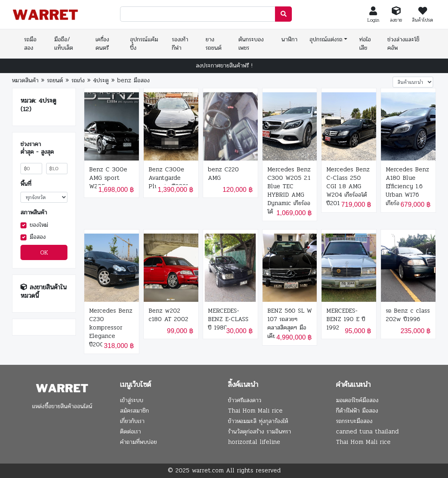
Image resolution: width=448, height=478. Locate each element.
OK (44, 252)
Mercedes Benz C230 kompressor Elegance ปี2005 (111, 328)
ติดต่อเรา (130, 431)
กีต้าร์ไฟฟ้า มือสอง (357, 411)
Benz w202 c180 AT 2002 (168, 315)
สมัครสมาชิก (134, 411)
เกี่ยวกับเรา (132, 421)
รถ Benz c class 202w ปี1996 (408, 315)
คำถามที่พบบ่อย (138, 442)
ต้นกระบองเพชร (251, 44)
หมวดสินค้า (25, 80)
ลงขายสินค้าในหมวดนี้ (44, 291)
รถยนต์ (55, 80)
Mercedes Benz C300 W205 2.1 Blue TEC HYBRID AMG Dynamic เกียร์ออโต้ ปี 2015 (289, 191)
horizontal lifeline (254, 442)
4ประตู (101, 80)
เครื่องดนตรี (102, 44)
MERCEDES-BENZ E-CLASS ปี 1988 (228, 319)
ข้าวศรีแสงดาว (245, 400)
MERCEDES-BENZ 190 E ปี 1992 (346, 319)
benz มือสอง (133, 80)
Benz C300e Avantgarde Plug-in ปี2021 (168, 178)
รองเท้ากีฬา (180, 44)
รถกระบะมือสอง (354, 421)
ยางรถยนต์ (214, 44)
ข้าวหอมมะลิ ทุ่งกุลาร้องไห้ (258, 421)
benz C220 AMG (223, 174)
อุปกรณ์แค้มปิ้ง (144, 44)
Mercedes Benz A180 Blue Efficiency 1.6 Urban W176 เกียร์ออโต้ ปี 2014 (408, 186)
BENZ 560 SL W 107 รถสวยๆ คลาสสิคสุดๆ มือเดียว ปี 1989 (290, 323)
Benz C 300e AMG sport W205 (108, 178)
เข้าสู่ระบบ (132, 400)
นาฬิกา (289, 39)
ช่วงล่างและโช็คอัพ (403, 44)
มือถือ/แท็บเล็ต (64, 44)
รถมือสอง (30, 44)
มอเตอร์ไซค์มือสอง (357, 400)
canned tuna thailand (367, 431)
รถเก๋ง (78, 80)
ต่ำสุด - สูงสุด (37, 152)
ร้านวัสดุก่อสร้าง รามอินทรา (260, 431)
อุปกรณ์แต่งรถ (326, 39)
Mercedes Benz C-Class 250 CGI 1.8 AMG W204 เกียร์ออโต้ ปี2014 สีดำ (348, 186)
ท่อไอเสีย (365, 44)
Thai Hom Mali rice (255, 411)
